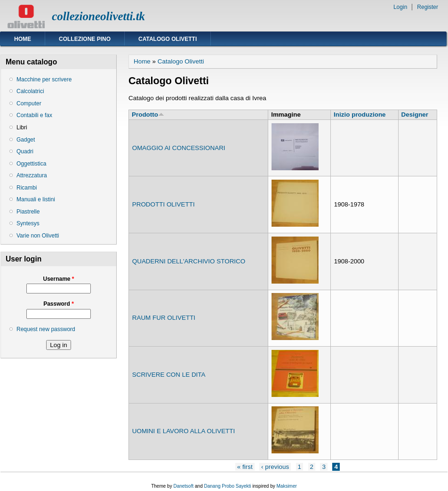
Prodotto (148, 115)
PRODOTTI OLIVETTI (164, 204)
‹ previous (275, 467)
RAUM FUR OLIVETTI (164, 318)
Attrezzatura (32, 175)
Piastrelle (28, 212)
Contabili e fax (34, 115)
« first (245, 467)
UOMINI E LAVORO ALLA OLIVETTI (184, 431)
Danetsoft (183, 486)
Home (23, 39)
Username (58, 279)
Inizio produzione (360, 115)
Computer (29, 103)
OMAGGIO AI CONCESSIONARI (179, 148)
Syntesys (28, 223)
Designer (415, 115)
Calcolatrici (30, 91)
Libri (22, 127)
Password (59, 304)
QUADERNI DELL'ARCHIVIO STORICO (189, 261)
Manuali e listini (36, 199)
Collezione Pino (85, 39)
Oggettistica (31, 164)
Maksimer (286, 486)
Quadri (25, 151)
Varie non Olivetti (38, 236)
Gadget (26, 140)
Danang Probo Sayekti (227, 486)
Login (400, 7)
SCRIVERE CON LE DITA (169, 375)
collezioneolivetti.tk (98, 16)
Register (428, 7)
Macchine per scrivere (44, 79)
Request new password (46, 329)
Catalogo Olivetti (168, 39)
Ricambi (27, 188)
